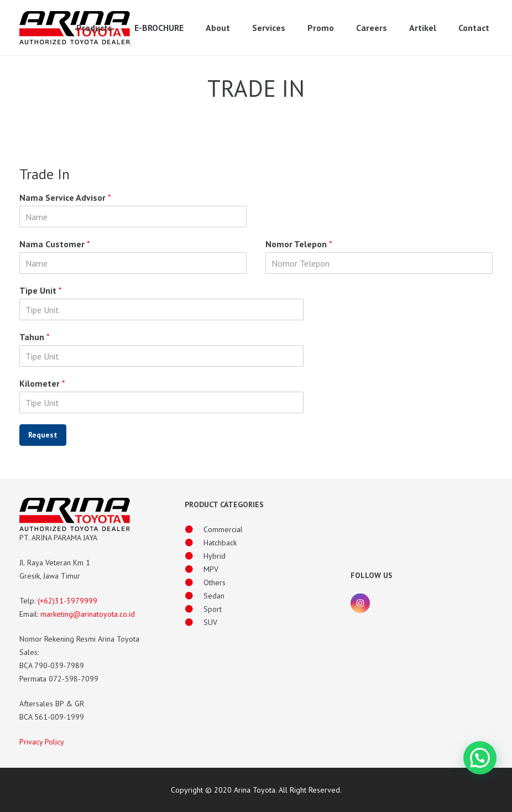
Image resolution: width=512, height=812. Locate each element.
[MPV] (194, 569)
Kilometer (42, 383)
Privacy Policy (42, 742)
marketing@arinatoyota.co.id (88, 614)
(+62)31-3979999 (67, 601)
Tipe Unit (41, 290)
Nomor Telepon (299, 244)
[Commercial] (194, 529)
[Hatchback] (194, 543)
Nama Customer (55, 244)
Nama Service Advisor (65, 197)
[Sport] (194, 609)
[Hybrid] (194, 556)
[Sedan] (194, 596)
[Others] (194, 582)
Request (43, 435)
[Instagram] (360, 603)
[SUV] (194, 622)
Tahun (35, 337)
